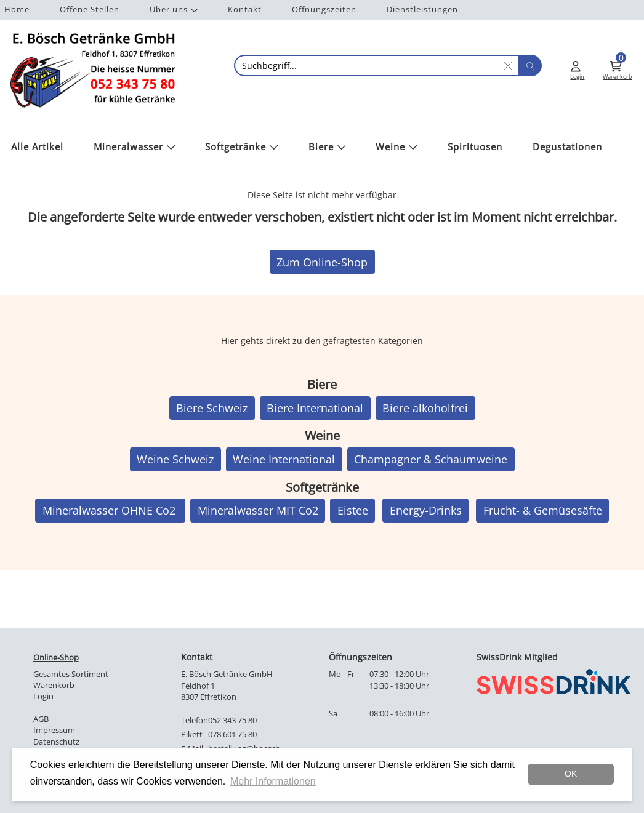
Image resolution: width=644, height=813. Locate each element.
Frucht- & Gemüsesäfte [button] (543, 510)
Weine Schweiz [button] (175, 459)
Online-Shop (56, 658)
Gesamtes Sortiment (71, 674)
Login (43, 696)
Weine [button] (396, 147)
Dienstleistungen (422, 10)
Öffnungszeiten (324, 10)
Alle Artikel (37, 147)
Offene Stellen (90, 10)
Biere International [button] (315, 408)
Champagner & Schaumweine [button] (431, 459)
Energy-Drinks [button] (426, 510)
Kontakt (245, 10)
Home (17, 10)
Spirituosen (475, 147)
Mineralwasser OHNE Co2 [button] (111, 510)
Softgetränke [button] (242, 147)
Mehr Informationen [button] (273, 781)
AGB (41, 719)
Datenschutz (56, 742)
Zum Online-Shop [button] (322, 262)
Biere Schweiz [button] (212, 408)
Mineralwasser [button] (135, 147)
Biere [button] (327, 147)
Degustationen (567, 147)
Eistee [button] (353, 510)
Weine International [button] (284, 459)
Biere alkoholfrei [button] (425, 408)
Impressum (54, 730)
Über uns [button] (174, 10)
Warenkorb (54, 685)
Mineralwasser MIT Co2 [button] (258, 510)
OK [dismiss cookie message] (571, 774)
